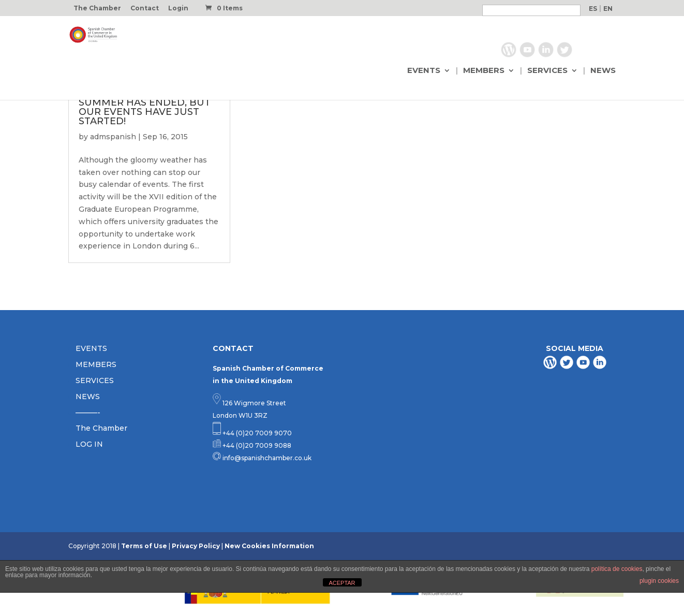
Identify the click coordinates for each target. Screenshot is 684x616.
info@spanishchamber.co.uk (266, 458)
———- (88, 413)
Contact (145, 9)
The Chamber (97, 9)
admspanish (113, 137)
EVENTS (424, 71)
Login (178, 9)
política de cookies (617, 569)
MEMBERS (484, 71)
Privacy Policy (196, 546)
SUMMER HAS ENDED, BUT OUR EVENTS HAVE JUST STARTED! (145, 112)
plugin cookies (659, 581)
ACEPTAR (342, 583)
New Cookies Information (269, 546)
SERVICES (547, 71)
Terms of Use (144, 546)
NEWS (603, 71)
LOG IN (89, 444)
